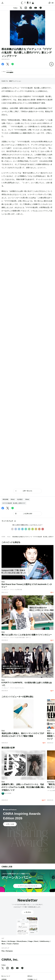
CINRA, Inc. (10, 960)
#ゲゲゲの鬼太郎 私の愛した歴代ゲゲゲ (14, 503)
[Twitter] (21, 8)
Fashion (16, 944)
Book (36, 941)
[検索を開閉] (49, 3)
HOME (3, 537)
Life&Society (44, 941)
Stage (30, 941)
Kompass (9, 951)
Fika (3, 951)
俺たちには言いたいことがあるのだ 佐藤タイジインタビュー (27, 635)
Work (3, 944)
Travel (9, 944)
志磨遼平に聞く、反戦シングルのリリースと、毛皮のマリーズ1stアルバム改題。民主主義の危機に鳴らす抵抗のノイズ (23, 787)
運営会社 (30, 976)
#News (27, 499)
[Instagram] (26, 8)
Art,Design (12, 941)
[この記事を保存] (51, 64)
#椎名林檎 (5, 499)
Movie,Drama (22, 941)
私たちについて (6, 976)
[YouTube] (36, 8)
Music (9, 537)
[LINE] (41, 8)
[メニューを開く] (53, 3)
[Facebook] (31, 8)
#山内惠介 (20, 499)
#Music (13, 499)
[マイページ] (2, 3)
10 (43, 529)
